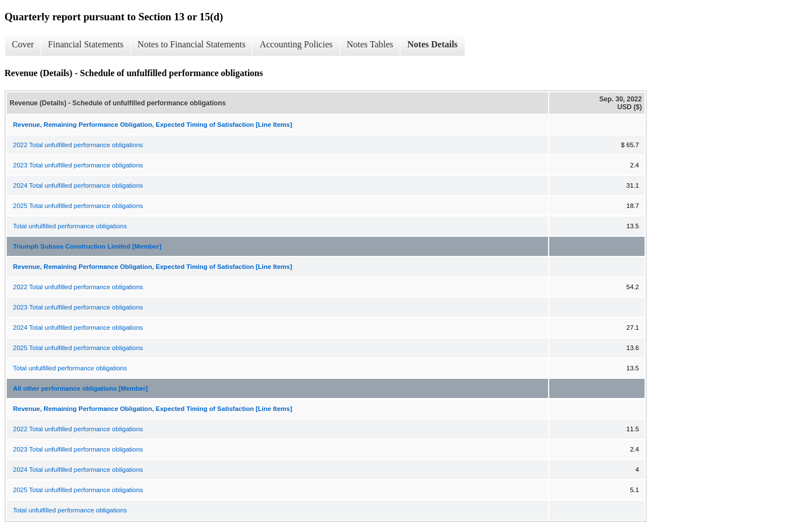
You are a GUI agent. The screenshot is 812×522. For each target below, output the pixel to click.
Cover (23, 44)
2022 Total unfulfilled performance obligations (78, 145)
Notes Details (432, 44)
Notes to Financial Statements (192, 44)
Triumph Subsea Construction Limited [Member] (87, 246)
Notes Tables (370, 44)
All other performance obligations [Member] (80, 388)
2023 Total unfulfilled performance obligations (78, 165)
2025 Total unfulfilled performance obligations (78, 206)
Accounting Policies (296, 44)
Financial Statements (86, 44)
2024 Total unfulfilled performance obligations (78, 185)
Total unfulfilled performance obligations (70, 226)
